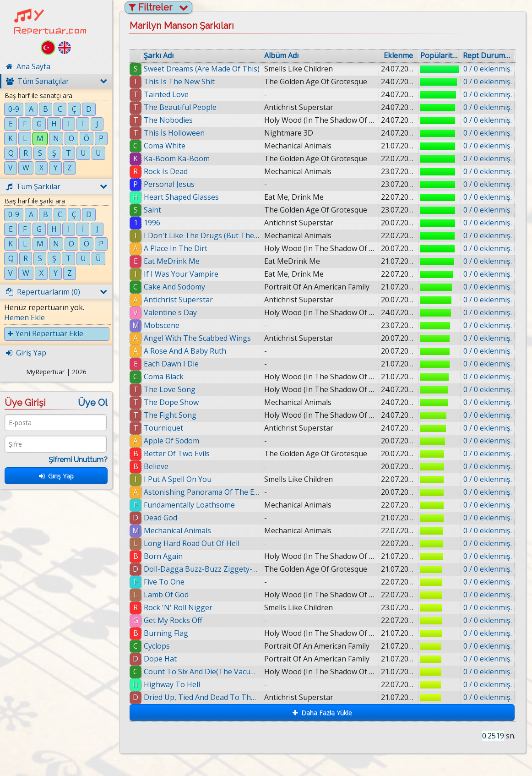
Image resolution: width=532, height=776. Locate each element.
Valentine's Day (170, 312)
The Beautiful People (180, 107)
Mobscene (162, 325)
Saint (152, 210)
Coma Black (164, 377)
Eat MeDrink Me (172, 261)
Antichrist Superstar (178, 300)
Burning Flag (166, 633)
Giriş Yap (56, 476)
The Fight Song (170, 415)
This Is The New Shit (179, 82)
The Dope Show (171, 402)
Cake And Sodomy (174, 287)
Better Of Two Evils (177, 454)
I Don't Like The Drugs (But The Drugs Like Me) (202, 235)
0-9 (14, 109)
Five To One (164, 582)
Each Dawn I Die (171, 364)
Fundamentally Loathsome (189, 505)
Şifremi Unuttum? (78, 460)
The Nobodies (168, 120)
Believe (156, 466)
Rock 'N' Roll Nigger (178, 607)
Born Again (163, 556)
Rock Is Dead (166, 171)
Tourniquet (163, 428)
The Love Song (170, 389)
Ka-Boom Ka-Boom (177, 158)
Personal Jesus (169, 184)
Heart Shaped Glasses (181, 197)
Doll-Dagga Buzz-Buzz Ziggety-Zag (202, 569)
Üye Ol (93, 403)
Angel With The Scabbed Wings (197, 338)
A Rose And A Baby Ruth (185, 351)
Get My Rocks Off (173, 620)
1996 (152, 223)
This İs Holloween (174, 133)
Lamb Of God (166, 595)
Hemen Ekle (24, 317)
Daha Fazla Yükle (322, 713)
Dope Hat (160, 659)
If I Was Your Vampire (181, 274)
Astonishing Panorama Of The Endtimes (202, 492)
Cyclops (157, 646)
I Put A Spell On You (178, 479)
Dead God (160, 518)
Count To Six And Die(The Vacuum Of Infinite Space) (202, 672)
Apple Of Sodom (171, 441)
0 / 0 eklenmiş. (488, 69)
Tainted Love (166, 94)
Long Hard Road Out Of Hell (192, 543)
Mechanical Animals (177, 530)
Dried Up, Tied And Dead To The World (202, 697)
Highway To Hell (172, 684)
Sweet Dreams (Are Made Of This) (202, 69)
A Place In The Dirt (176, 248)
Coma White (165, 146)
